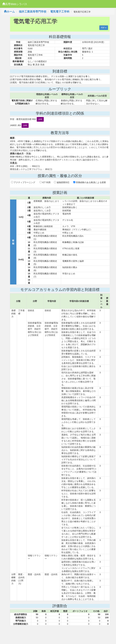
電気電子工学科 (60, 12)
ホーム (9, 12)
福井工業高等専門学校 (33, 12)
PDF (104, 28)
